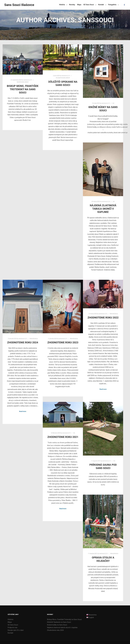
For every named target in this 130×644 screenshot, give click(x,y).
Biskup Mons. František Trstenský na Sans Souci (23, 89)
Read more (23, 411)
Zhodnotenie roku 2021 (63, 437)
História (10, 619)
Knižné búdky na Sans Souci (57, 625)
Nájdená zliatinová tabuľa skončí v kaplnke (103, 209)
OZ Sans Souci (13, 625)
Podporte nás (12, 628)
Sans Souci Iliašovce (15, 5)
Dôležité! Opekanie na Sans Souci (59, 622)
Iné (57, 78)
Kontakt (10, 633)
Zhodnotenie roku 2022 (103, 318)
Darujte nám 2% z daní (16, 630)
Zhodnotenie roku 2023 (63, 342)
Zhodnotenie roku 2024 (23, 342)
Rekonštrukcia (34, 338)
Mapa (10, 622)
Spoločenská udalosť (23, 82)
